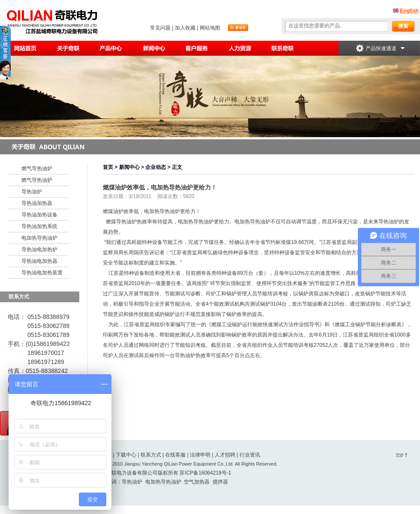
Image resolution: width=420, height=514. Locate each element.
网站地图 (210, 28)
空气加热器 (197, 482)
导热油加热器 (37, 203)
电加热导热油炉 (39, 238)
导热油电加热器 (39, 261)
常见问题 (160, 28)
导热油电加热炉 (39, 249)
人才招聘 (225, 455)
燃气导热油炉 (37, 168)
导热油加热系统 (39, 226)
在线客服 (175, 455)
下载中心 (126, 455)
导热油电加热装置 (42, 273)
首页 (108, 167)
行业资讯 (250, 455)
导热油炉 (32, 192)
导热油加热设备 (39, 215)
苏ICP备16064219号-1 (205, 473)
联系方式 (151, 455)
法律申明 (200, 455)
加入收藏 (185, 28)
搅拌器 (220, 482)
